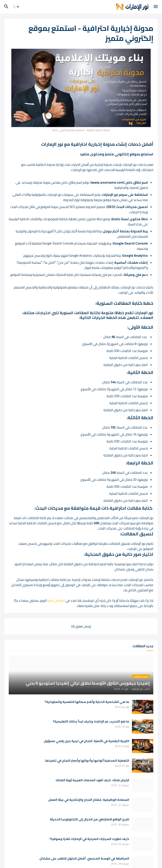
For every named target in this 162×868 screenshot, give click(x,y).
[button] (156, 7)
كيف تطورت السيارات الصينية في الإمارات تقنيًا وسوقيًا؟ (89, 839)
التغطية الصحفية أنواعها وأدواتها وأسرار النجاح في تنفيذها (87, 761)
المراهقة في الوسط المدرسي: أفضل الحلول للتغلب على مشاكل (84, 859)
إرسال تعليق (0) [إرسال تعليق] (81, 626)
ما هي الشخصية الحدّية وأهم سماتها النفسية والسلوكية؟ (87, 702)
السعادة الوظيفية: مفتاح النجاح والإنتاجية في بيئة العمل (89, 800)
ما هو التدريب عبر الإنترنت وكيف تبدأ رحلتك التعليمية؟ (91, 721)
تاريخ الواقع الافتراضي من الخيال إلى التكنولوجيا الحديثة (89, 819)
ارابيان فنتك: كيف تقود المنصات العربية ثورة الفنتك (92, 780)
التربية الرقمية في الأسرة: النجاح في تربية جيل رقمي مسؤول (86, 741)
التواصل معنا (56, 601)
